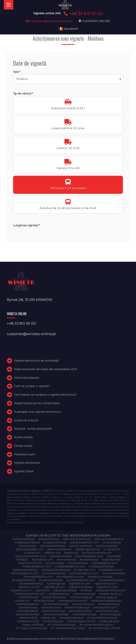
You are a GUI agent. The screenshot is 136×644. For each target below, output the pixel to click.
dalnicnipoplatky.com (30, 549)
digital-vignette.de (88, 549)
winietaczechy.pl (83, 604)
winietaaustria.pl (44, 601)
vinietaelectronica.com (110, 590)
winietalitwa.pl (28, 607)
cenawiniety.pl (112, 542)
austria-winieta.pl (24, 539)
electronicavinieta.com (97, 553)
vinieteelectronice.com (30, 594)
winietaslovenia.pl (80, 611)
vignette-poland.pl (81, 587)
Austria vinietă (23, 437)
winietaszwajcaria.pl (56, 614)
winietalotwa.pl (51, 607)
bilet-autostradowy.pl (77, 539)
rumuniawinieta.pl (54, 573)
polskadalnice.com (111, 570)
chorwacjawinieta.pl (53, 546)
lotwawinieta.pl (78, 563)
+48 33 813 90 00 (83, 14)
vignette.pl (42, 590)
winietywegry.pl (53, 621)
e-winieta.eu (32, 553)
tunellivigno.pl (56, 584)
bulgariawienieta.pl (28, 542)
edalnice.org (52, 553)
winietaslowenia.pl (27, 614)
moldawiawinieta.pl (101, 566)
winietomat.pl (28, 618)
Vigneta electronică (27, 463)
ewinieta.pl (114, 556)
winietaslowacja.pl (107, 611)
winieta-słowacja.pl (54, 597)
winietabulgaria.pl (28, 604)
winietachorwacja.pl (56, 604)
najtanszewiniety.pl (25, 570)
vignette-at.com (80, 584)
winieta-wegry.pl (81, 597)
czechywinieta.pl (107, 546)
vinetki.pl (86, 590)
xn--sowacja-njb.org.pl (62, 625)
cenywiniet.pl (27, 546)
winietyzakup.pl (109, 621)
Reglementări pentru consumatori (37, 403)
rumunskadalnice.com (84, 573)
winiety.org (48, 618)
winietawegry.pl (110, 614)
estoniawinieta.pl (60, 556)
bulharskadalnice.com (84, 542)
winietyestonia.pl (28, 621)
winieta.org (22, 601)
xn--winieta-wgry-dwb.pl (104, 628)
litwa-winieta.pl (66, 560)
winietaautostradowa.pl (106, 601)
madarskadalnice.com (37, 566)
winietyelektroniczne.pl (102, 618)
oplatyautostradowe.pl (56, 570)
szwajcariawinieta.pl (111, 580)
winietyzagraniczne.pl (81, 621)
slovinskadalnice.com (70, 577)
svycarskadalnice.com (81, 580)
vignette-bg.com (106, 584)
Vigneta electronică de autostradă (36, 361)
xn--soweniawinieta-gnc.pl (97, 625)
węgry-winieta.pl (33, 625)
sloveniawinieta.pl (114, 573)
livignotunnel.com (30, 563)
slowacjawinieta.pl (23, 580)
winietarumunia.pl (53, 611)
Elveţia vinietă (23, 446)
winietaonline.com (105, 607)
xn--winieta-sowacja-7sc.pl (68, 628)
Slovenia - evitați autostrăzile (33, 429)
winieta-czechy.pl (110, 594)
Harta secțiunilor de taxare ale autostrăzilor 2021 (46, 369)
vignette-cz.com (29, 587)
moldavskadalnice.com (70, 566)
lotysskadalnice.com (105, 563)
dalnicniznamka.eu (60, 549)
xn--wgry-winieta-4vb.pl (31, 628)
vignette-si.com (21, 590)
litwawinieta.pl (89, 560)
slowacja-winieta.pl (100, 577)
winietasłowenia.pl (84, 614)
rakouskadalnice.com (25, 573)
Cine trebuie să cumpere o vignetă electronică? (45, 395)
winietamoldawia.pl (77, 607)
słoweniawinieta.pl (31, 584)
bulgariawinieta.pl (55, 542)
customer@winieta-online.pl (49, 21)
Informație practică (27, 378)
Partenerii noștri (25, 454)
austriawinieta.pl (49, 539)
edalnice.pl (71, 553)
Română (68, 29)
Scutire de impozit (26, 420)
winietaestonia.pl (109, 604)
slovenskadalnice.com (38, 577)
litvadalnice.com (42, 560)
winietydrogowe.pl (71, 618)
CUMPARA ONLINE (96, 21)
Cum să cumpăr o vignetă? (32, 386)
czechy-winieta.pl (81, 546)
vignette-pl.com (54, 587)
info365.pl (22, 560)
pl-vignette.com (85, 570)
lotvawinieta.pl (55, 563)
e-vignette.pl (112, 549)
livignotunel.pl (111, 560)
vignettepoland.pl (65, 590)
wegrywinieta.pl (59, 594)
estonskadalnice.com (89, 556)
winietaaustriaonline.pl (73, 601)
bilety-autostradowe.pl (109, 539)
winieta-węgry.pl (106, 597)
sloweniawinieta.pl (51, 580)
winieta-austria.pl (84, 594)
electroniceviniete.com (30, 556)
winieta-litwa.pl (29, 597)
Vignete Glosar (24, 471)
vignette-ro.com (107, 587)
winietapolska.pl (28, 611)
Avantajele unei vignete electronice (37, 412)
